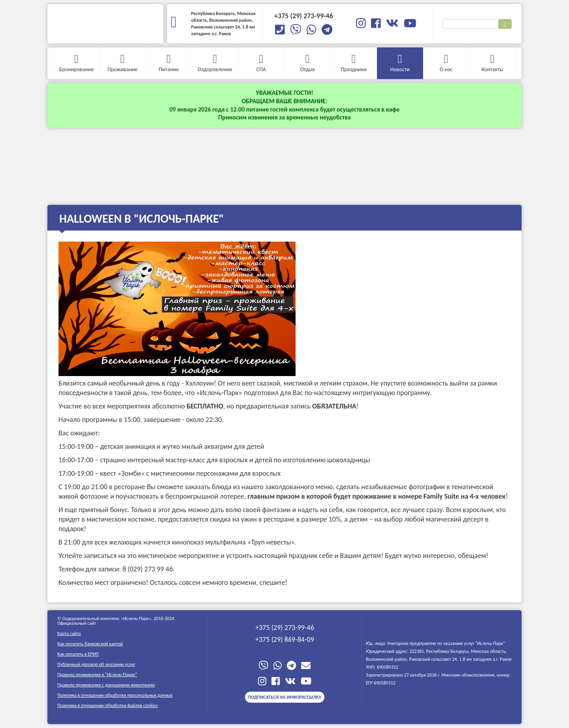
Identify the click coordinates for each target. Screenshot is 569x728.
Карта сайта (69, 633)
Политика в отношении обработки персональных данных (115, 695)
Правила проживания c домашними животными (106, 685)
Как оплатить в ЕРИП (78, 654)
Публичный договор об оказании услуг (96, 664)
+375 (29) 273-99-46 (285, 628)
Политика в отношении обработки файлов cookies (107, 705)
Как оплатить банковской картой (90, 644)
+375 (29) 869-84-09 (285, 639)
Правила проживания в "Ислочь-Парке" (97, 675)
